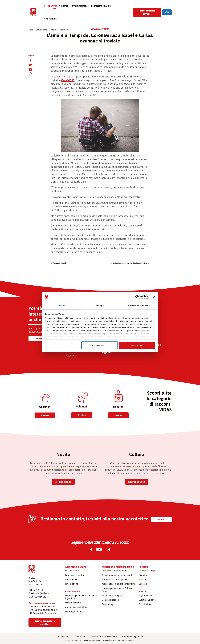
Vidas (31, 30)
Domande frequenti (111, 600)
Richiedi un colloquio (112, 595)
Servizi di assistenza (80, 6)
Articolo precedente (121, 263)
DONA (167, 12)
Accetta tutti (137, 345)
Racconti (54, 30)
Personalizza (100, 345)
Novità (142, 592)
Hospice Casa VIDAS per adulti (116, 579)
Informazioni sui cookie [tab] (139, 305)
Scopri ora (45, 415)
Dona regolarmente (74, 611)
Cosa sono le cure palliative (115, 571)
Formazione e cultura (101, 6)
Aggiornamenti (146, 595)
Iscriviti (39, 339)
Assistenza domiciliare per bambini (118, 584)
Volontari (64, 30)
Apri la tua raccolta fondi (77, 607)
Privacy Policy (64, 637)
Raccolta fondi (145, 604)
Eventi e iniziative (147, 600)
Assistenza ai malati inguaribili (118, 567)
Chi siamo (64, 6)
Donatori (143, 584)
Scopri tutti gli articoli (63, 482)
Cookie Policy (81, 637)
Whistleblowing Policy (132, 637)
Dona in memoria (73, 603)
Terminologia (108, 604)
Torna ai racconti (60, 263)
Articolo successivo (139, 263)
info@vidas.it (42, 593)
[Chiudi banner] (154, 297)
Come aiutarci (51, 19)
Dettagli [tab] (100, 305)
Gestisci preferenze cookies (105, 637)
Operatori (143, 575)
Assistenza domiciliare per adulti (117, 575)
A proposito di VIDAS (76, 567)
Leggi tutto (70, 356)
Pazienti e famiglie (148, 571)
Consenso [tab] (61, 305)
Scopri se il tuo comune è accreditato (45, 622)
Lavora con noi (72, 584)
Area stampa (71, 579)
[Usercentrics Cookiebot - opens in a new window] (137, 297)
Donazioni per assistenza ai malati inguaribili (81, 597)
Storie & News (51, 6)
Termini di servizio (121, 640)
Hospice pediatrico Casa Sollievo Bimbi (117, 590)
